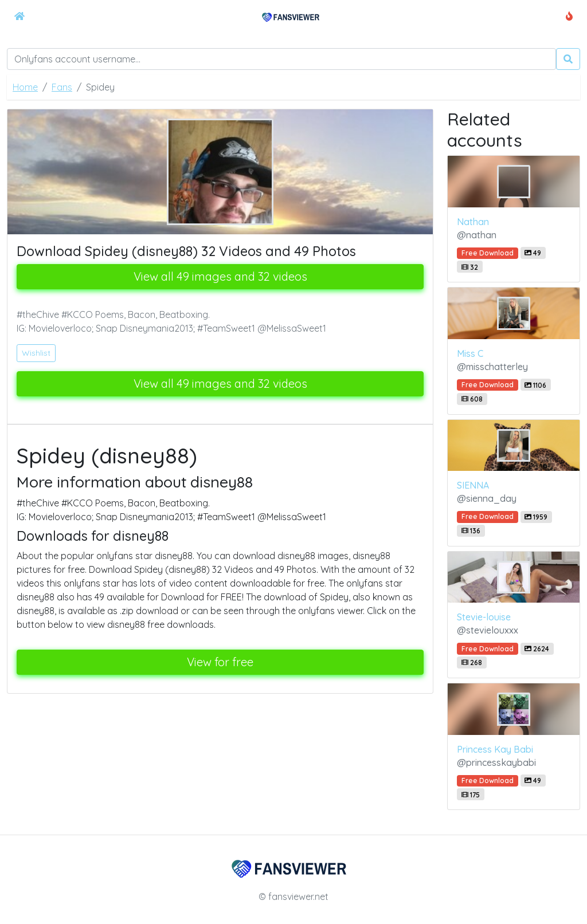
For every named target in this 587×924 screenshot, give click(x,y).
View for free (220, 662)
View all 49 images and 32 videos (220, 276)
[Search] (281, 59)
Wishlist (36, 353)
